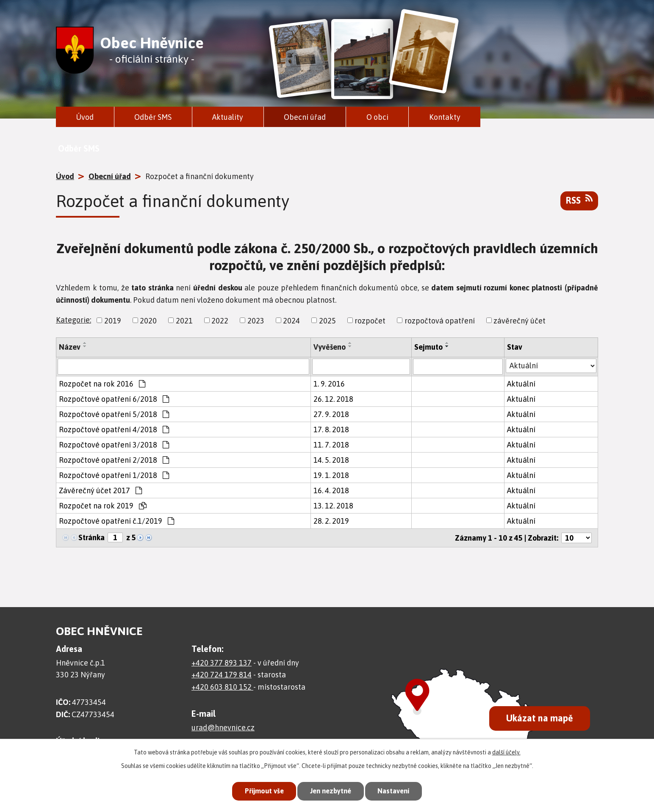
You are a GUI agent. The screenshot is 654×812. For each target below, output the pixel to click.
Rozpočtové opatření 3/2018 (114, 445)
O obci (377, 117)
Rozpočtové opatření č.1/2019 (116, 521)
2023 (256, 320)
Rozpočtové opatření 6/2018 (114, 399)
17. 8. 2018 (331, 429)
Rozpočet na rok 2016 (102, 384)
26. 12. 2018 (333, 399)
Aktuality (228, 117)
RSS (579, 200)
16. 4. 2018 (331, 490)
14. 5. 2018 (331, 460)
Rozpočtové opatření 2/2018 (114, 460)
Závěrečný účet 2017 (100, 490)
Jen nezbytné (331, 791)
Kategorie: (73, 320)
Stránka (91, 537)
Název (70, 347)
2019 (113, 320)
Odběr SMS (153, 117)
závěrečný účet (520, 320)
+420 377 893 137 (222, 663)
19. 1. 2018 (331, 475)
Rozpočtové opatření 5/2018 (114, 414)
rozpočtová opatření (440, 320)
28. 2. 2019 (331, 521)
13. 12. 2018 (333, 506)
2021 (184, 320)
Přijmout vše (261, 791)
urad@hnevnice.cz (223, 728)
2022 (220, 320)
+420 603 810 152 (222, 687)
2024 (291, 320)
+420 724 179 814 (222, 675)
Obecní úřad (305, 117)
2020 (148, 320)
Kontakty (445, 117)
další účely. (506, 751)
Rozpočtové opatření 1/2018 (114, 475)
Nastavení (396, 791)
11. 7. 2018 (331, 445)
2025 (327, 320)
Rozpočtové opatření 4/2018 (114, 429)
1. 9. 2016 (329, 384)
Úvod (85, 117)
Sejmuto (428, 347)
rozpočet (370, 320)
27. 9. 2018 (331, 414)
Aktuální (521, 384)
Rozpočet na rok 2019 (103, 506)
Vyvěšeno (330, 347)
